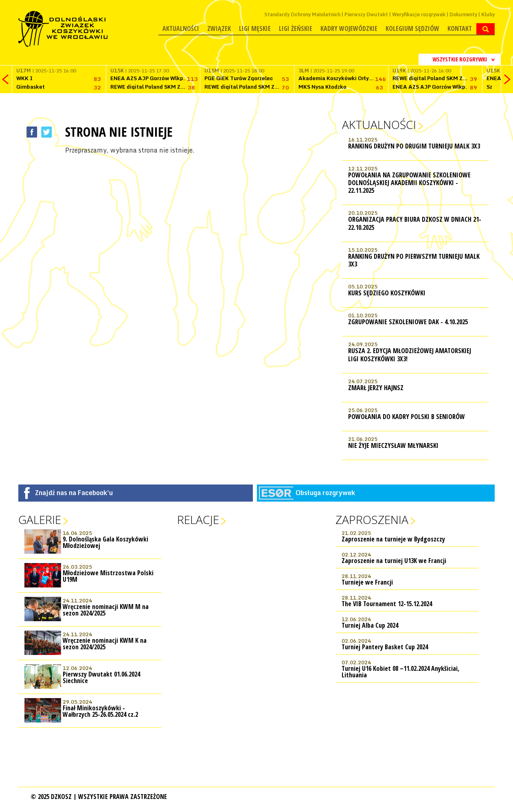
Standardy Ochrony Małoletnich (302, 14)
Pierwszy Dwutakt (366, 14)
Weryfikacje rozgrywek (419, 14)
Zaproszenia (372, 520)
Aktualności (181, 28)
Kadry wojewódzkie (349, 28)
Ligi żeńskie (296, 28)
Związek (219, 28)
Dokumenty (463, 14)
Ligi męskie (255, 28)
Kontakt (460, 28)
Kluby (488, 14)
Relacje (198, 520)
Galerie (40, 520)
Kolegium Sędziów (412, 28)
